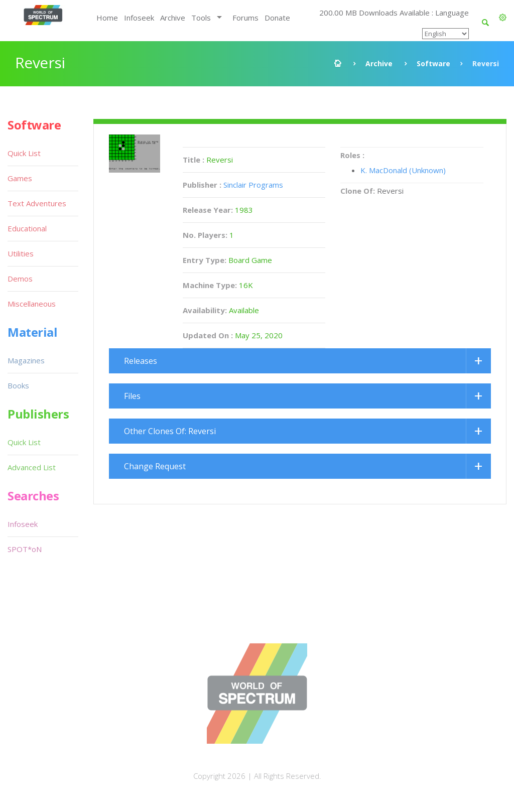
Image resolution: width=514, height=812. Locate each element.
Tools (201, 18)
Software (433, 63)
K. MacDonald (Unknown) (403, 170)
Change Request (155, 466)
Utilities (21, 253)
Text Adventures (37, 203)
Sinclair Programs (253, 185)
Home (107, 18)
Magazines (26, 360)
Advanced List (32, 467)
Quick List (24, 153)
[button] (503, 18)
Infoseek (139, 18)
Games (20, 178)
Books (18, 385)
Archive (173, 18)
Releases (141, 361)
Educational (27, 228)
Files (132, 396)
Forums (245, 18)
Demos (20, 279)
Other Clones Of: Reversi (170, 431)
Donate (277, 18)
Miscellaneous (32, 304)
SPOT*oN (25, 549)
